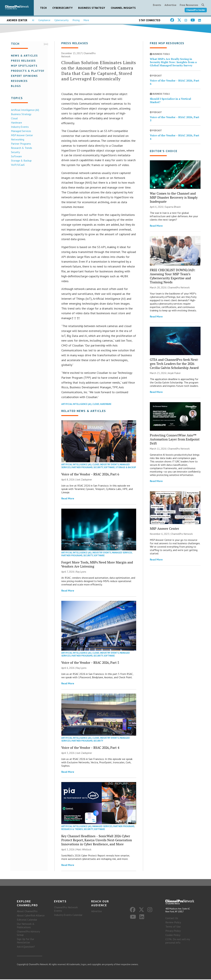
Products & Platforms (30, 71)
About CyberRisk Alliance (31, 916)
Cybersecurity (63, 8)
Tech (43, 8)
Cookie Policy (173, 936)
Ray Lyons (81, 572)
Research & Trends (21, 148)
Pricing (76, 20)
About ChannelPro (27, 912)
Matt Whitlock (84, 850)
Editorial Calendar (27, 920)
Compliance (44, 20)
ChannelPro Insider (196, 10)
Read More (68, 499)
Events (157, 5)
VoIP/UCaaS (17, 165)
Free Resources (189, 5)
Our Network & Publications (26, 926)
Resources (19, 81)
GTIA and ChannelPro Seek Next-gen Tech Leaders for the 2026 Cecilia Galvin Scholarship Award (174, 364)
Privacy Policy (173, 931)
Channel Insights (123, 8)
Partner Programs (20, 143)
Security (15, 152)
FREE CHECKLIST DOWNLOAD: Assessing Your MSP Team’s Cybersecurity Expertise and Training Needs (172, 276)
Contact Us (172, 919)
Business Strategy (92, 8)
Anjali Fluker (174, 373)
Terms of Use (173, 927)
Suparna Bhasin (173, 207)
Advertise (170, 5)
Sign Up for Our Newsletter (26, 941)
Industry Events (19, 127)
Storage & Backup (21, 160)
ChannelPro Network (179, 288)
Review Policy (173, 923)
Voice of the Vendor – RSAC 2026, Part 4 (90, 748)
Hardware (16, 122)
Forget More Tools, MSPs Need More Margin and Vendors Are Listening (97, 565)
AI (33, 20)
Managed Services (21, 131)
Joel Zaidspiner (84, 480)
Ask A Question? (26, 947)
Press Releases (23, 60)
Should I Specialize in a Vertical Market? (170, 101)
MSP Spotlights (24, 65)
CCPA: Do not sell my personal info (178, 942)
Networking (17, 139)
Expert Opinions (24, 76)
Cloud (14, 118)
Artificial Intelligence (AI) (24, 110)
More (86, 20)
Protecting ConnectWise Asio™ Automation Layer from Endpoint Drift (175, 440)
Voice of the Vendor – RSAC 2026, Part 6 (90, 474)
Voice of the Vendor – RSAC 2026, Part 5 (90, 663)
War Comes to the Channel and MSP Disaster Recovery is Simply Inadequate (174, 198)
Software (16, 156)
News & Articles (24, 55)
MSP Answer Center (21, 135)
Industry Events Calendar (68, 916)
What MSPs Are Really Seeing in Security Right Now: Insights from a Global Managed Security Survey (173, 62)
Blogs (15, 86)
